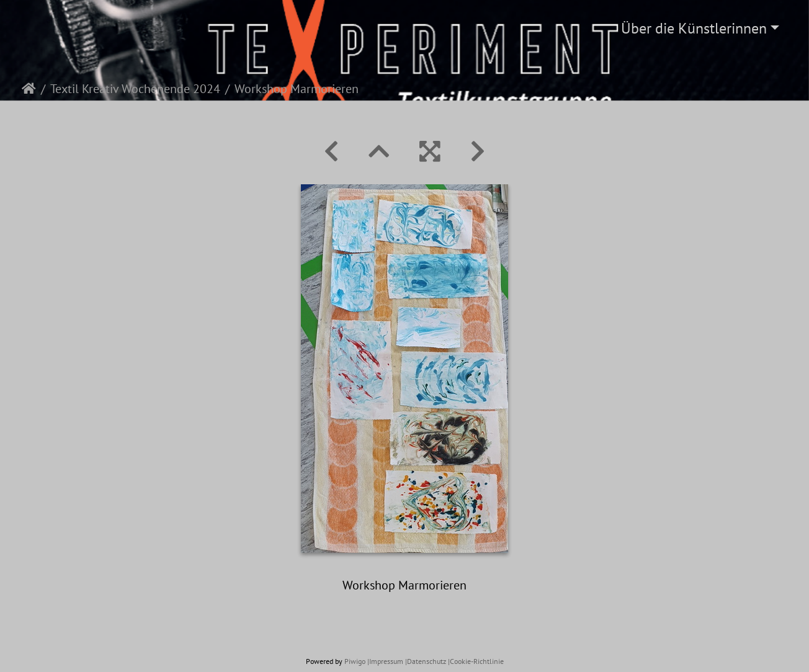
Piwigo (355, 661)
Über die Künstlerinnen (694, 28)
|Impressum (385, 661)
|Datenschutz (426, 661)
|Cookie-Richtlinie (476, 661)
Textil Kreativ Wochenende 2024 (135, 89)
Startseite (29, 89)
